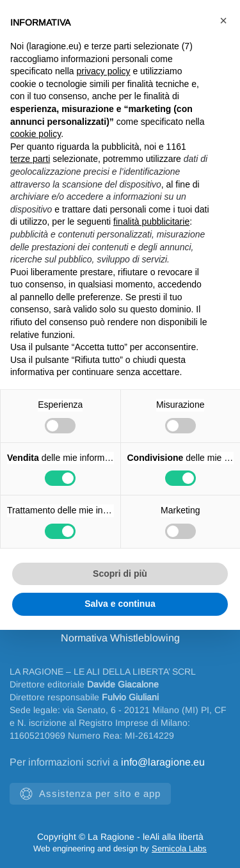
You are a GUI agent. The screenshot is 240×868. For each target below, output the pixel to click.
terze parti (30, 159)
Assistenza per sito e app (90, 794)
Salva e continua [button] (120, 604)
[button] (223, 20)
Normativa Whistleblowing (120, 638)
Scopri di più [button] (120, 574)
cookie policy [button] (36, 134)
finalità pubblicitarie (151, 221)
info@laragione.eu (163, 762)
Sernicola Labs (179, 848)
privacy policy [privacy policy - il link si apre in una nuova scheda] (104, 71)
